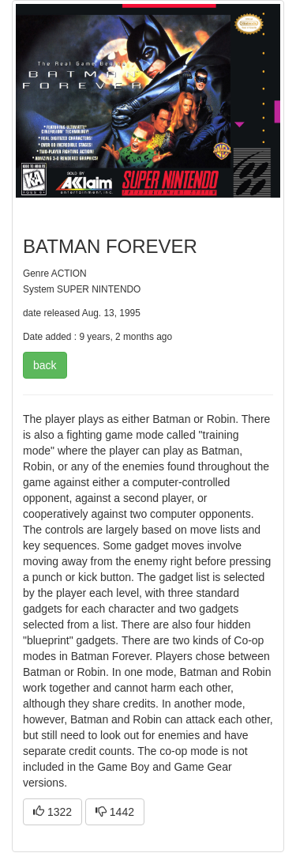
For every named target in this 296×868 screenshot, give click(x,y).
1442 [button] (115, 812)
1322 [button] (52, 812)
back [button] (45, 365)
